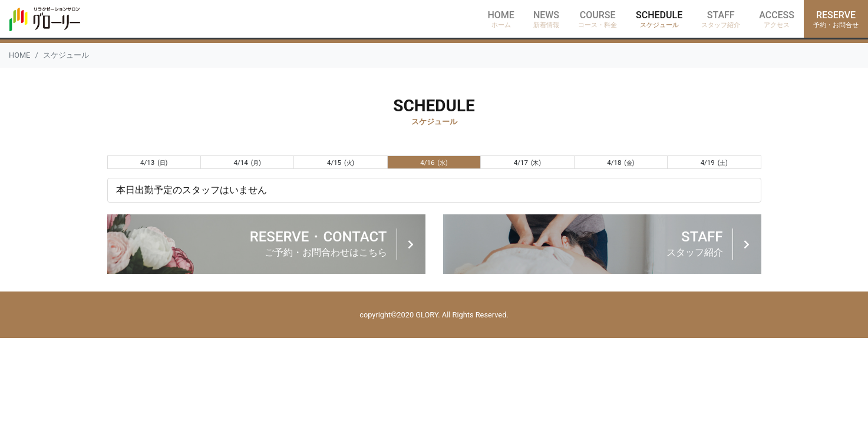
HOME (19, 55)
